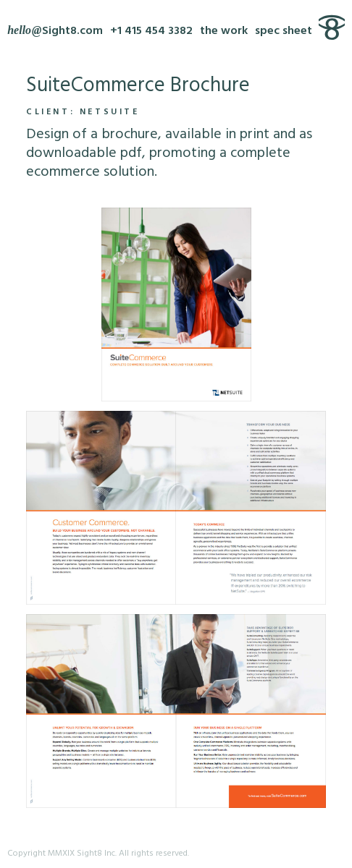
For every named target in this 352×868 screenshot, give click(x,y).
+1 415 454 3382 (151, 31)
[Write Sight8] (55, 31)
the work (224, 31)
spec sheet (284, 31)
